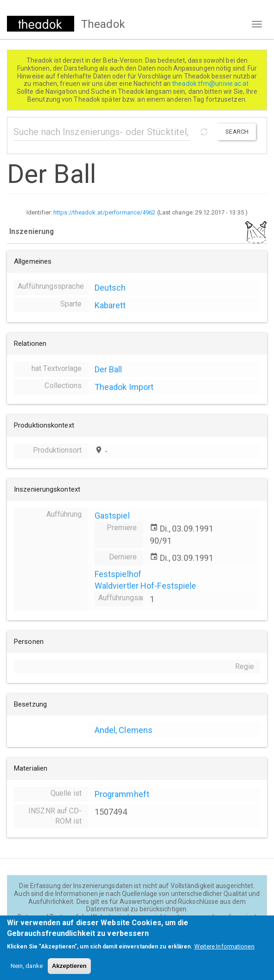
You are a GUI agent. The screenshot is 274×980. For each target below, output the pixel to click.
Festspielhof (118, 574)
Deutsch (110, 288)
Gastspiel (112, 516)
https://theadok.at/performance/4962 (105, 212)
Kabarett (110, 305)
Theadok (103, 24)
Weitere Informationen (224, 952)
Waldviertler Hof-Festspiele (146, 586)
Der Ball (108, 369)
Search (237, 132)
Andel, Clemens (124, 730)
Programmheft (122, 794)
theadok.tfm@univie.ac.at (211, 84)
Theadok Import (124, 387)
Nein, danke (27, 972)
